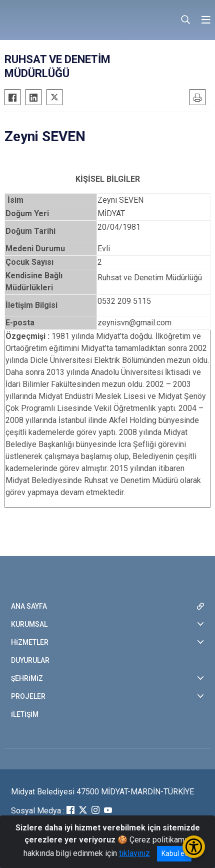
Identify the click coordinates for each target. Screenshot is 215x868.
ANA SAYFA (29, 606)
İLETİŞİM (25, 714)
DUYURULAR (30, 660)
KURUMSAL (29, 624)
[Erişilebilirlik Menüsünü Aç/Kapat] (194, 847)
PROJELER (28, 696)
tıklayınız (134, 853)
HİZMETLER (30, 642)
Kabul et (174, 853)
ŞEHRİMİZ (27, 678)
